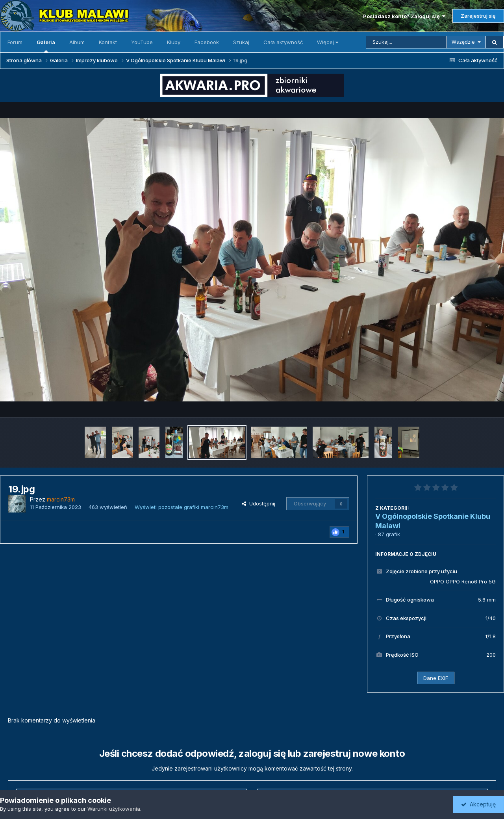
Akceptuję (478, 804)
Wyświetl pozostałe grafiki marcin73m (182, 507)
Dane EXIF (436, 678)
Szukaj (241, 42)
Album (77, 42)
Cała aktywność (283, 42)
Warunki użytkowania (114, 809)
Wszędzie (463, 42)
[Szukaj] (406, 42)
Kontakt (108, 42)
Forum (15, 42)
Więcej (328, 42)
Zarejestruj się (478, 16)
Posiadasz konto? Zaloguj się (404, 16)
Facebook (207, 42)
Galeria (46, 46)
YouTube (142, 42)
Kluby (174, 42)
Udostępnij (258, 503)
